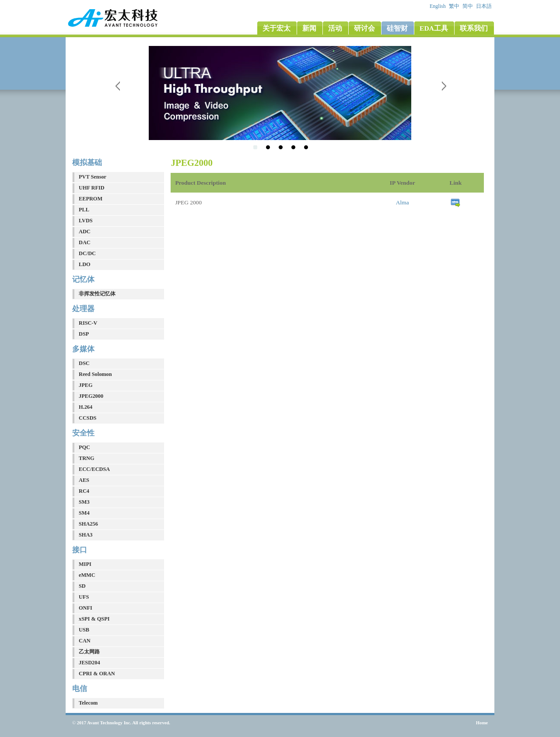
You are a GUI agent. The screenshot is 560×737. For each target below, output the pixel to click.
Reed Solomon (95, 374)
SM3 (84, 502)
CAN (85, 641)
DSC (84, 363)
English (438, 6)
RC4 (84, 491)
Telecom (88, 703)
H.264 (86, 407)
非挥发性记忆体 (97, 294)
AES (84, 480)
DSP (84, 334)
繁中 (455, 6)
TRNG (87, 458)
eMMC (87, 575)
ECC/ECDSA (94, 469)
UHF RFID (92, 188)
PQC (84, 447)
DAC (85, 242)
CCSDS (87, 418)
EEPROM (91, 199)
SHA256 (88, 524)
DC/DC (87, 253)
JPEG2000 (91, 396)
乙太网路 (89, 652)
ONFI (86, 608)
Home (482, 723)
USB (84, 630)
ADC (85, 232)
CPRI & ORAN (97, 674)
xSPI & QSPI (94, 619)
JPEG (86, 385)
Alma (402, 202)
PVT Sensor (93, 177)
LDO (85, 264)
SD (82, 586)
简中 (468, 6)
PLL (84, 210)
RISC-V (88, 323)
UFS (84, 597)
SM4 (84, 513)
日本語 (485, 6)
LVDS (86, 221)
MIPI (85, 564)
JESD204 (89, 663)
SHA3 (86, 535)
